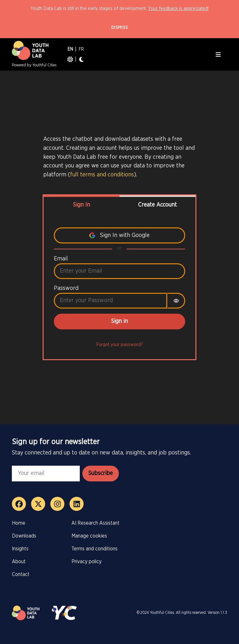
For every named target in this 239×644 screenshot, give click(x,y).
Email (61, 259)
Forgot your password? (119, 345)
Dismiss (119, 28)
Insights (20, 549)
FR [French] (81, 49)
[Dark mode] (81, 59)
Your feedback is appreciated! (178, 8)
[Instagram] (57, 504)
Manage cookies (89, 536)
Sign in (119, 321)
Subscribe (101, 473)
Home (19, 523)
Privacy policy (87, 562)
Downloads (24, 536)
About (19, 562)
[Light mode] (70, 59)
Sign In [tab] (82, 205)
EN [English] (70, 49)
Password (66, 288)
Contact (21, 574)
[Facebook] (19, 504)
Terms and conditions (95, 549)
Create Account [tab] (157, 205)
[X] (38, 504)
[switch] (176, 301)
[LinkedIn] (77, 504)
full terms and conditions (102, 175)
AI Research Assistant (95, 523)
